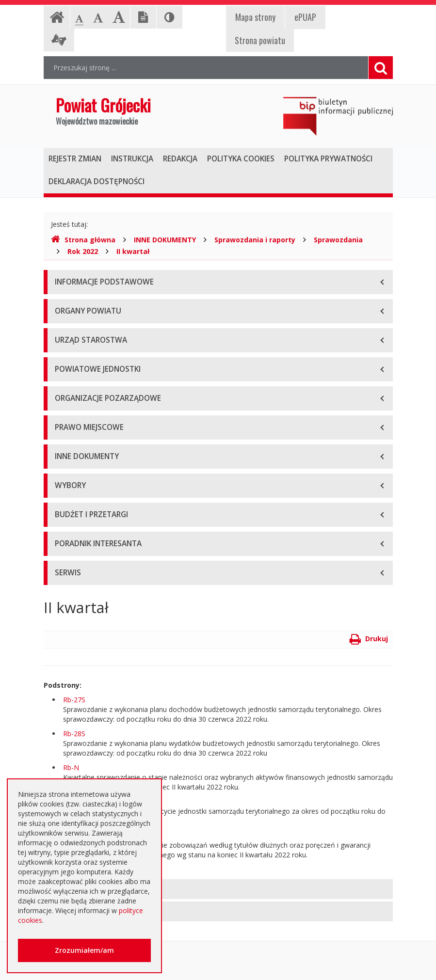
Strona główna (83, 240)
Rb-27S (74, 700)
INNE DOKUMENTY (165, 240)
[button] (218, 889)
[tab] (218, 889)
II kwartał (133, 251)
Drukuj (369, 639)
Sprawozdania (338, 240)
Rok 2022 (83, 251)
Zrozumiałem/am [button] (84, 950)
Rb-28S (74, 734)
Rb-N (71, 767)
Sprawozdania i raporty (255, 240)
